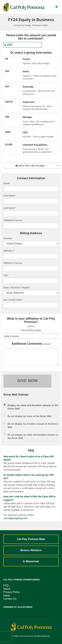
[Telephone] (31, 226)
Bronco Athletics (31, 550)
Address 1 (9, 251)
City (6, 275)
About (7, 589)
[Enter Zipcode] (31, 305)
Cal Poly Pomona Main (31, 539)
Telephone (9, 220)
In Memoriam (31, 561)
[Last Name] (31, 213)
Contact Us (10, 599)
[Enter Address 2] (31, 268)
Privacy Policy (12, 592)
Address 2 (9, 263)
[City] (31, 281)
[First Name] (31, 201)
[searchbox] (31, 336)
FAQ (6, 585)
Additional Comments (27, 344)
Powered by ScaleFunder (18, 607)
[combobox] (31, 166)
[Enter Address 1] (31, 256)
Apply (7, 595)
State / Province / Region (17, 288)
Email (7, 183)
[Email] (31, 189)
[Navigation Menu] (57, 7)
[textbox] (31, 166)
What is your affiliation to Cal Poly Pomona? (31, 320)
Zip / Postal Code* (13, 300)
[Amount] (23, 45)
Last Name (10, 208)
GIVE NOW (28, 381)
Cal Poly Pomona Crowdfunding (22, 580)
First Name (10, 196)
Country (8, 238)
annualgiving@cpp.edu (16, 518)
